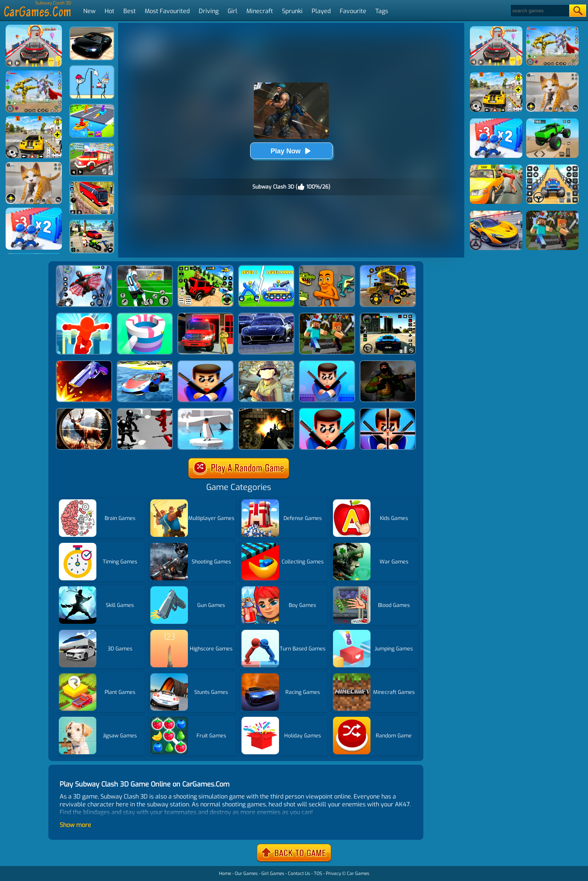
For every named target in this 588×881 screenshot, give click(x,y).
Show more (75, 825)
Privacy (333, 874)
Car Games (358, 874)
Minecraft (260, 11)
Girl (232, 11)
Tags (382, 11)
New (89, 11)
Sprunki (292, 11)
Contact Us (299, 874)
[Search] (539, 11)
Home (225, 874)
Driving (209, 11)
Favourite (353, 11)
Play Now (291, 151)
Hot (109, 11)
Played (321, 11)
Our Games (246, 874)
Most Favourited (167, 11)
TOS (318, 874)
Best (130, 11)
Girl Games (273, 874)
